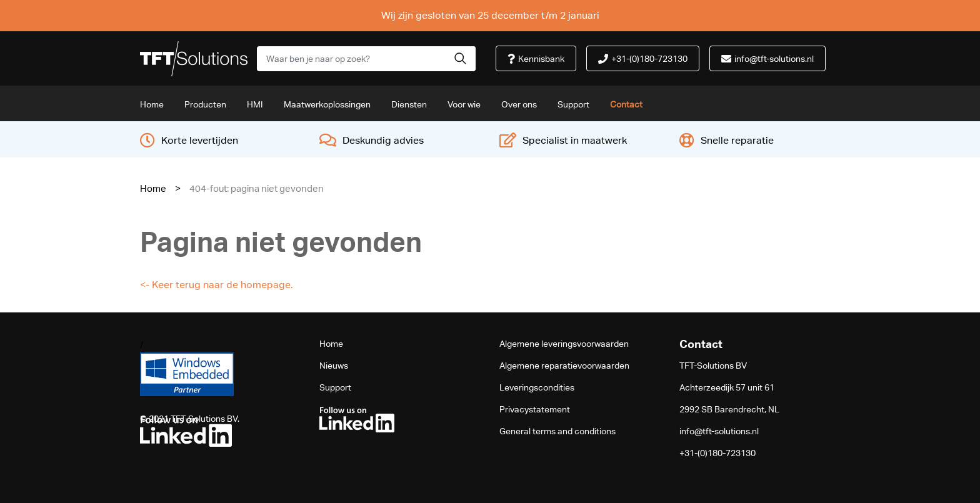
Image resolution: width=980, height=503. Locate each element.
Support (573, 104)
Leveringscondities (537, 387)
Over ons (519, 104)
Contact (626, 104)
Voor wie (464, 104)
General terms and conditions (557, 431)
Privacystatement (535, 409)
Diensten (409, 104)
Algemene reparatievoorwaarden (564, 366)
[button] (460, 58)
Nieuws (334, 366)
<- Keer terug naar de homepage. (217, 285)
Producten (205, 104)
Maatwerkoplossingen (327, 104)
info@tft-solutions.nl (719, 431)
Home (152, 104)
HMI (255, 104)
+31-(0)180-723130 (717, 453)
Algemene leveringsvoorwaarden (564, 344)
